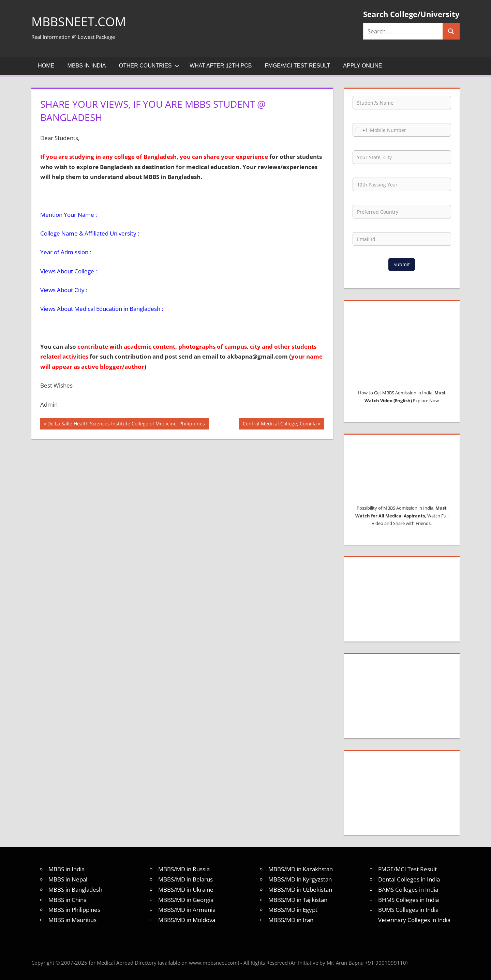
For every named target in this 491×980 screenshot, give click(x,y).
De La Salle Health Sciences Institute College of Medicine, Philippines (126, 424)
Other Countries (149, 66)
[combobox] (360, 130)
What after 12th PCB (221, 66)
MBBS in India (87, 66)
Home (46, 66)
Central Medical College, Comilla (280, 424)
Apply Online (362, 66)
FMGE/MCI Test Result (297, 66)
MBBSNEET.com (79, 22)
